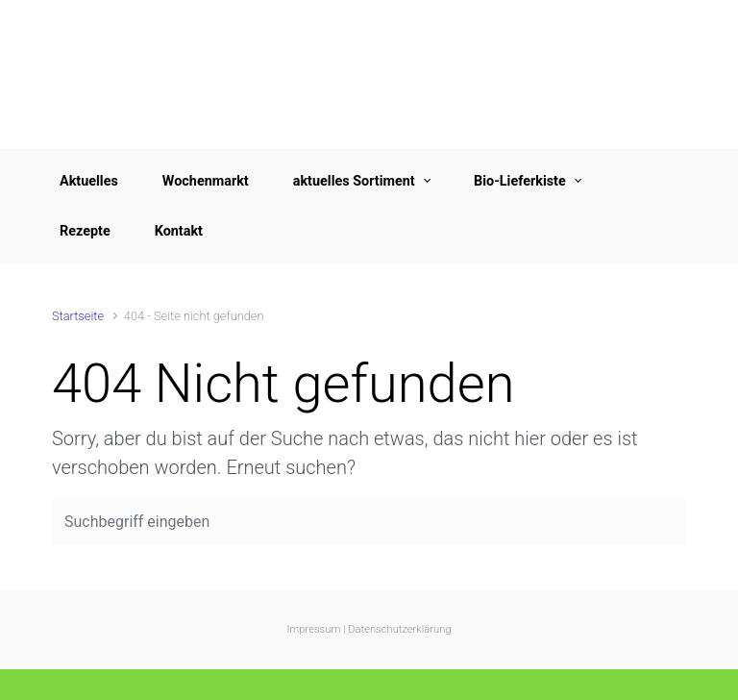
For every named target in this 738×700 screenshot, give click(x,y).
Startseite (78, 316)
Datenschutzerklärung (399, 629)
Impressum (313, 629)
